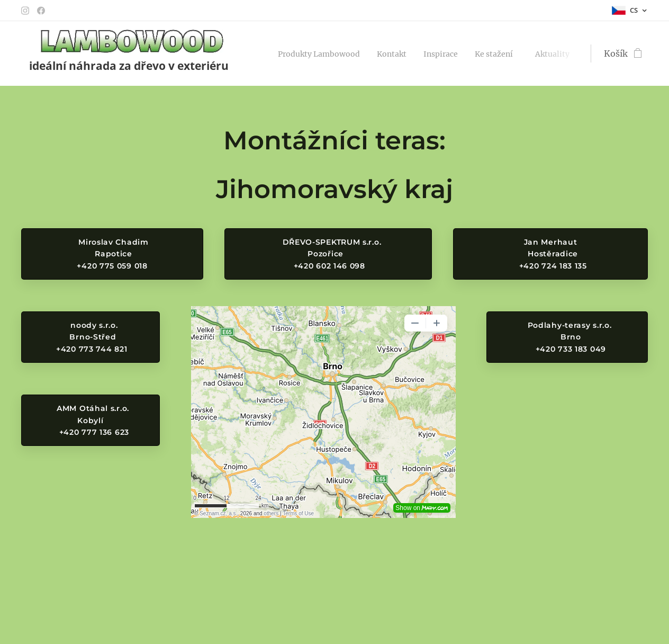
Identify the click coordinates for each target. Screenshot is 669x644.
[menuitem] (327, 53)
